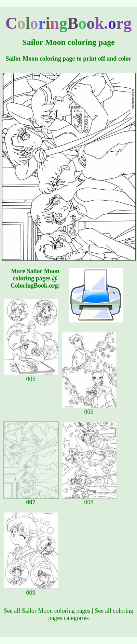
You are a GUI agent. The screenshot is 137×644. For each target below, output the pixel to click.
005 (31, 376)
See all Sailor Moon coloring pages (47, 611)
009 (31, 590)
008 (89, 500)
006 (89, 409)
